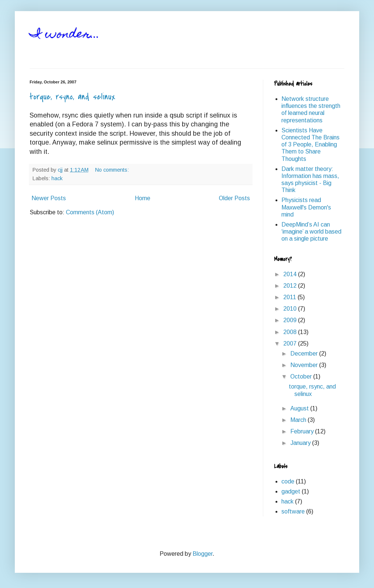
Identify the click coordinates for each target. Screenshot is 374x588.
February (303, 431)
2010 (291, 309)
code (288, 481)
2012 (291, 286)
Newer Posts (49, 198)
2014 (291, 274)
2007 (291, 343)
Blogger (203, 554)
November (305, 365)
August (300, 408)
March (299, 420)
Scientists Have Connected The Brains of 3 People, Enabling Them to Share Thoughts (310, 145)
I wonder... (65, 35)
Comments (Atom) (90, 212)
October (302, 376)
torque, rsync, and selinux (72, 97)
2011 (290, 297)
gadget (291, 491)
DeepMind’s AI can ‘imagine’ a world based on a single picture (311, 232)
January (301, 443)
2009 (291, 320)
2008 (291, 332)
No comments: (113, 170)
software (293, 511)
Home (143, 198)
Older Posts (234, 198)
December (305, 354)
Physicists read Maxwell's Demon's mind (306, 207)
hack (57, 178)
